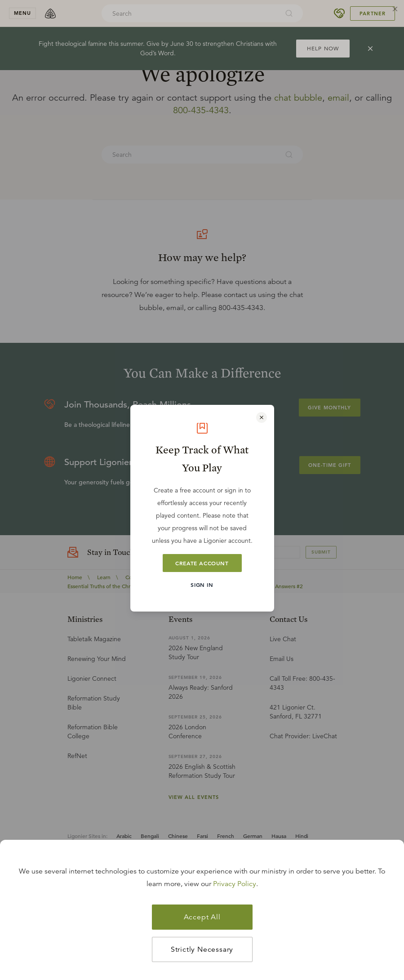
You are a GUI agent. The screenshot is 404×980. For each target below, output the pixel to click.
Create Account (202, 563)
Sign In (202, 585)
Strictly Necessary (202, 949)
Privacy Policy (235, 884)
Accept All (202, 917)
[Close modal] (262, 417)
